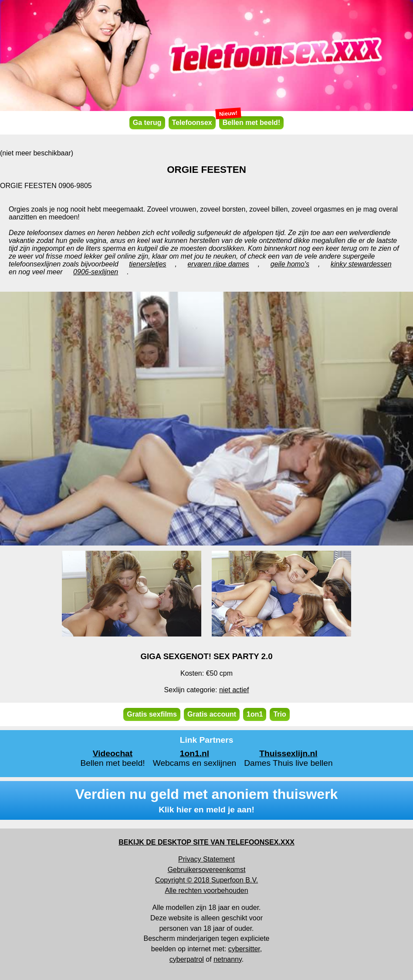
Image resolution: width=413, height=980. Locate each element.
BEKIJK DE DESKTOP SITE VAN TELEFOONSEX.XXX (206, 842)
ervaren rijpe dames (218, 264)
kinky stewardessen (361, 264)
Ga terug (147, 123)
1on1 (255, 714)
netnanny (228, 959)
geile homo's (290, 264)
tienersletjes (147, 264)
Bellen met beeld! (250, 121)
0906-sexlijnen (96, 272)
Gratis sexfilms (152, 714)
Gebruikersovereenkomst (207, 870)
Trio (279, 714)
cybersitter (244, 949)
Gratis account (212, 714)
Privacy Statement (206, 859)
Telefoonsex (192, 123)
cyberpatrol (187, 959)
